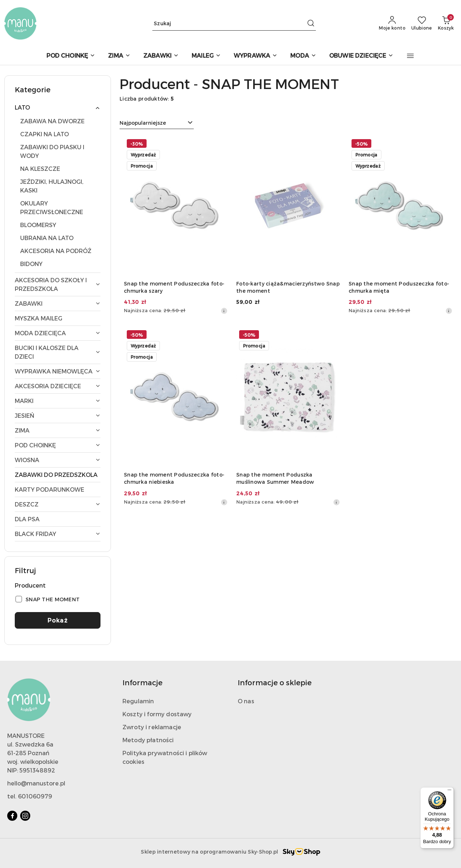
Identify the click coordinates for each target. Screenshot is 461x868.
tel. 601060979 (30, 796)
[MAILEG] (206, 56)
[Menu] (449, 792)
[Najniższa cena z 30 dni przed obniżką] (224, 311)
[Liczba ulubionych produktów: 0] (422, 23)
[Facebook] (12, 816)
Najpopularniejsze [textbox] (143, 123)
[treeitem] (58, 107)
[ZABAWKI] (161, 56)
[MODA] (303, 56)
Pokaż (58, 620)
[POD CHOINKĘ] (71, 56)
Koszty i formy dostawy (157, 714)
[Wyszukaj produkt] (234, 23)
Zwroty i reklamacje (152, 727)
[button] (410, 56)
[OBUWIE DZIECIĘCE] (361, 56)
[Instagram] (25, 816)
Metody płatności (148, 740)
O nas (246, 701)
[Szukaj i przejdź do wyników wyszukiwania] (311, 23)
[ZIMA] (119, 56)
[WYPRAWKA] (256, 56)
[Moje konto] (392, 23)
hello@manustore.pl (36, 783)
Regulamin (138, 701)
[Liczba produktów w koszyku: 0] (446, 23)
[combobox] (157, 123)
